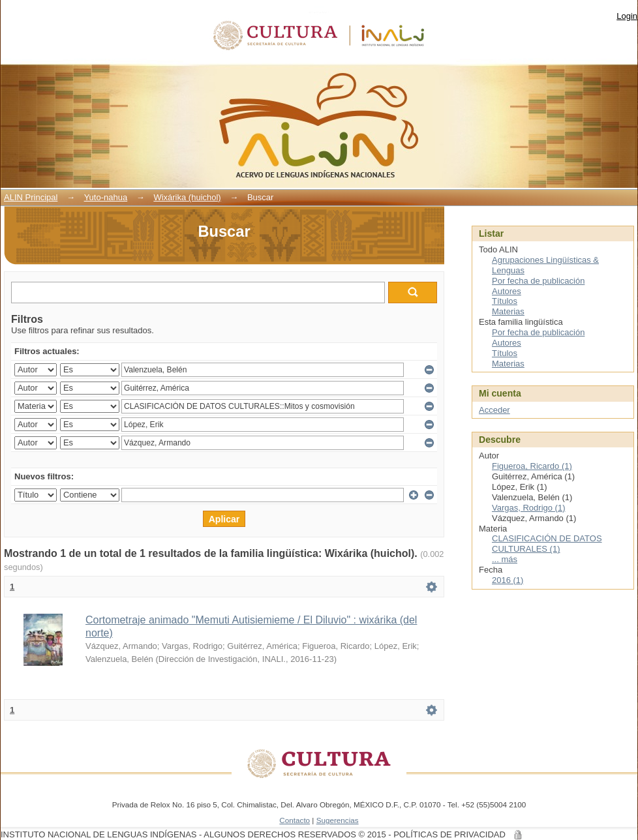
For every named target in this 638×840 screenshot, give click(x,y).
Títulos (505, 301)
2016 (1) (508, 580)
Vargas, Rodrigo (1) (528, 508)
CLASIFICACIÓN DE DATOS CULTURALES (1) (547, 544)
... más (505, 559)
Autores (507, 291)
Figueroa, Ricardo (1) (532, 466)
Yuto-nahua (106, 197)
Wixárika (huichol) (187, 197)
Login (627, 16)
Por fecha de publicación (538, 281)
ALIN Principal (31, 197)
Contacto (295, 820)
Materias (508, 311)
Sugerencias (338, 820)
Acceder (494, 410)
